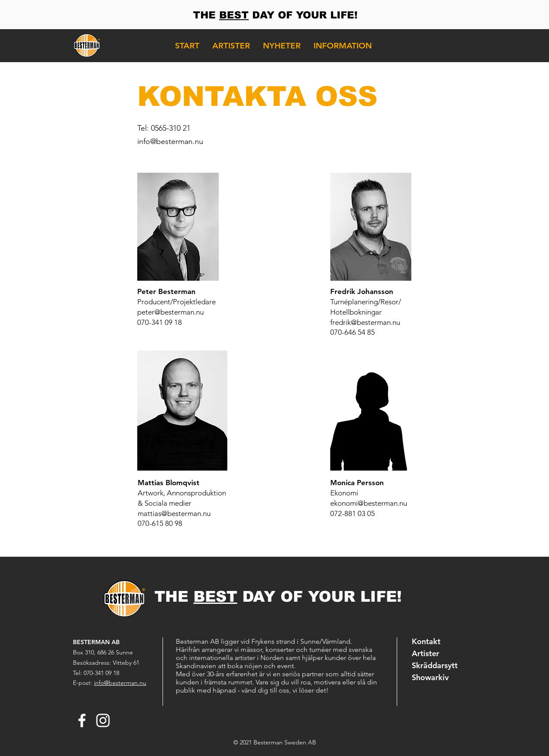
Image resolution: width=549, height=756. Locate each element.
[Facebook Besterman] (82, 720)
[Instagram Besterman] (103, 720)
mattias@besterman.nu (174, 513)
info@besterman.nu (170, 141)
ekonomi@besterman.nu (369, 503)
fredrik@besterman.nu (365, 322)
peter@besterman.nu (170, 312)
